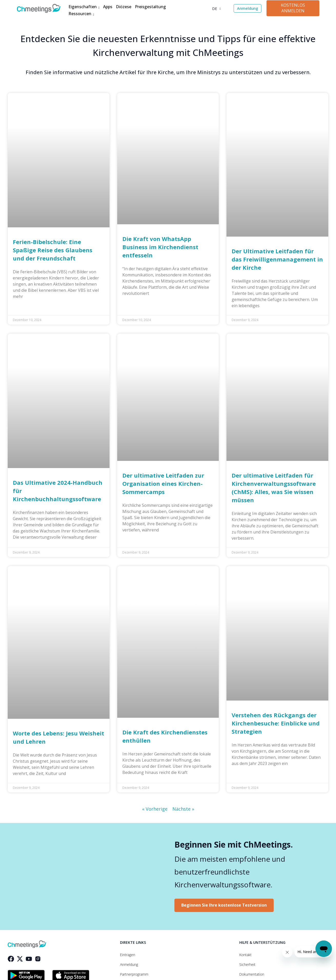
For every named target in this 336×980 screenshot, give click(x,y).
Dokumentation (252, 974)
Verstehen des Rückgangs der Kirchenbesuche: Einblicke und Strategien (276, 723)
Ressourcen (81, 14)
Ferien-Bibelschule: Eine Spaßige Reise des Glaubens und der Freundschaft (53, 250)
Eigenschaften (84, 7)
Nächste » (183, 809)
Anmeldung (129, 965)
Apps (108, 7)
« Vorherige (155, 809)
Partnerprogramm (134, 974)
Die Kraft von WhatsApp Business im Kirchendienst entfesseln (160, 247)
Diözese (124, 7)
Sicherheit (247, 965)
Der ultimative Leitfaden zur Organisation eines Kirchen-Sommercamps (163, 483)
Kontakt (245, 955)
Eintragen (128, 955)
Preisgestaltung (150, 7)
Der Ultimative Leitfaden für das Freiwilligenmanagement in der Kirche (277, 259)
